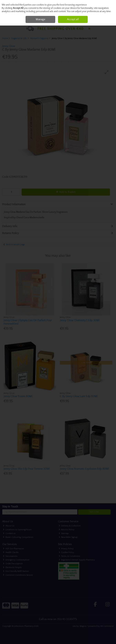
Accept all (73, 19)
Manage (40, 19)
